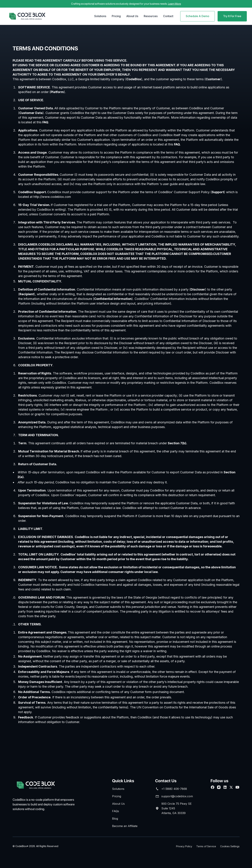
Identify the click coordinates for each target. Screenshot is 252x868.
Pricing (116, 16)
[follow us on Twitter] (231, 787)
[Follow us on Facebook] (213, 787)
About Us (132, 16)
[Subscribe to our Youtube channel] (237, 787)
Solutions (100, 16)
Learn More (174, 4)
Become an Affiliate (125, 826)
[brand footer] (40, 785)
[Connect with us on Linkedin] (225, 787)
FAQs (116, 811)
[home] (27, 16)
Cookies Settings (230, 846)
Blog (115, 819)
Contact (168, 16)
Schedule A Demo (198, 16)
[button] (100, 16)
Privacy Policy (184, 846)
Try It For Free (232, 16)
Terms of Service (206, 846)
